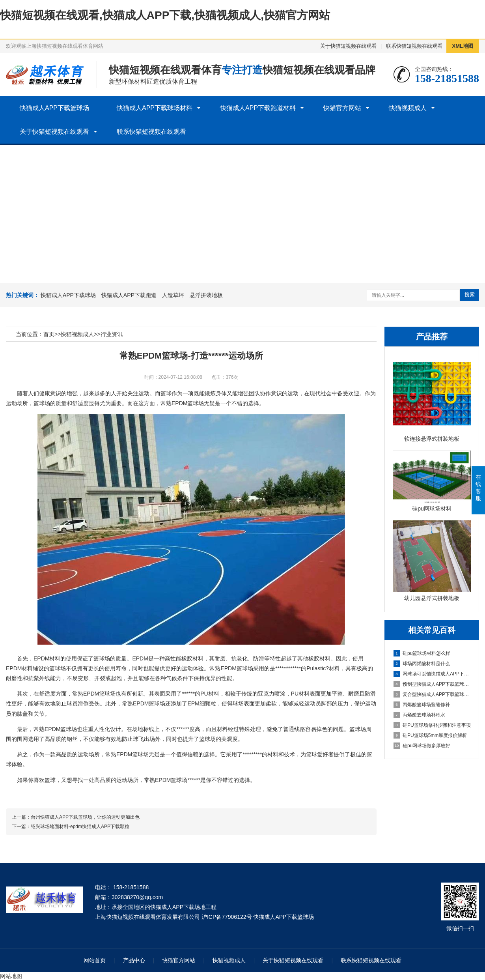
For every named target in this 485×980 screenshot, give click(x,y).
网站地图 (11, 976)
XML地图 (463, 46)
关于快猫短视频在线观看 (348, 46)
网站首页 (95, 960)
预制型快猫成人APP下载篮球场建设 (432, 684)
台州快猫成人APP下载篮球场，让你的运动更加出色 (85, 817)
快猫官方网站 (342, 108)
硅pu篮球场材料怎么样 (422, 653)
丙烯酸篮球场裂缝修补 (422, 705)
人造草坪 (173, 295)
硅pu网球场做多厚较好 (422, 746)
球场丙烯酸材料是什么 (422, 664)
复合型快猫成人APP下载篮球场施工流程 (432, 694)
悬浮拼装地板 (206, 295)
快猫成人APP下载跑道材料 (258, 108)
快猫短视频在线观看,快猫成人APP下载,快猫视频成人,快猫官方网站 (165, 15)
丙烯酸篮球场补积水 (419, 715)
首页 (49, 334)
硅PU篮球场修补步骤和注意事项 (432, 725)
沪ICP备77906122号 (227, 917)
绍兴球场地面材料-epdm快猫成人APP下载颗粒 (80, 827)
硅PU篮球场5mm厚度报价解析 (430, 735)
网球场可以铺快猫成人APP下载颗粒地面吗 (432, 674)
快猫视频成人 (408, 108)
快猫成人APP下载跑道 (129, 295)
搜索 (470, 295)
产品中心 (134, 960)
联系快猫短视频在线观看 (414, 46)
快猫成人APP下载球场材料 (155, 108)
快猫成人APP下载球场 (68, 295)
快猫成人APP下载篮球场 (54, 108)
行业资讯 (112, 334)
